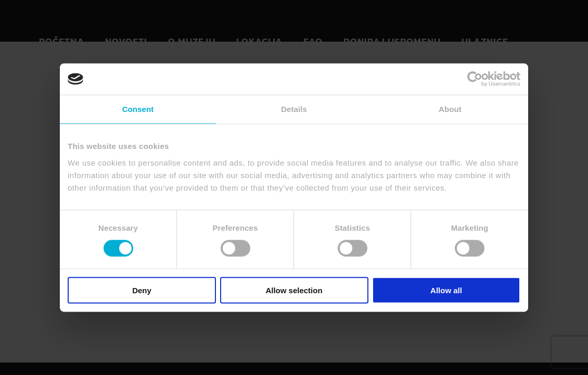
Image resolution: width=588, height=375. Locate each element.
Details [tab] (294, 109)
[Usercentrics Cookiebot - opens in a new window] (475, 79)
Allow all (446, 290)
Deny (142, 290)
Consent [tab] (138, 109)
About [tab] (450, 109)
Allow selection (294, 290)
